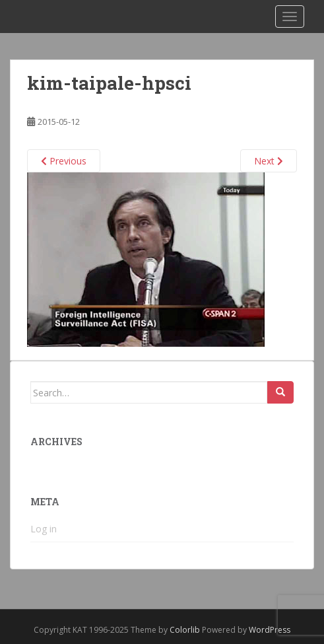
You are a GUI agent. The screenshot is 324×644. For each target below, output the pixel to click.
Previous (64, 161)
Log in (44, 529)
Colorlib (185, 630)
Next (269, 161)
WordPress (270, 630)
